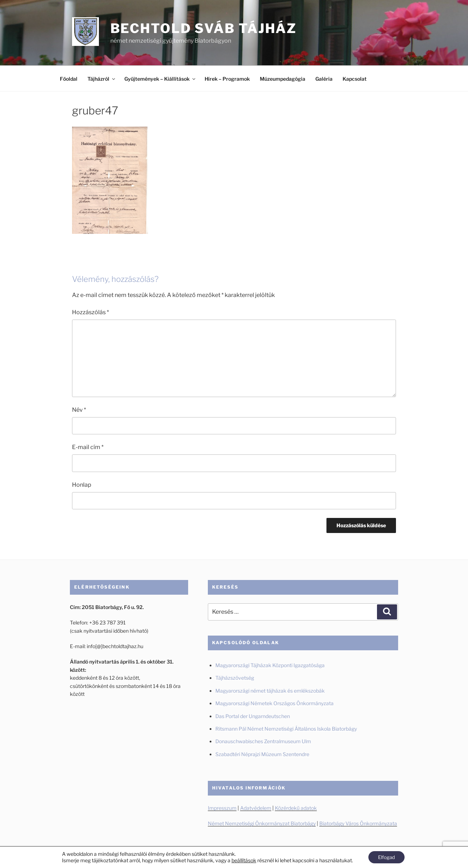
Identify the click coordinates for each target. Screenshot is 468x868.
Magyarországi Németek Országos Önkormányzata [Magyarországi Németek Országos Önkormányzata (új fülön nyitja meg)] (274, 703)
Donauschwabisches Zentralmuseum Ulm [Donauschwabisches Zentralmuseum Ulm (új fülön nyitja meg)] (263, 741)
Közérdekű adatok (296, 808)
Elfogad (386, 857)
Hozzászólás (90, 312)
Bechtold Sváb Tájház (204, 28)
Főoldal (69, 79)
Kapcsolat (355, 79)
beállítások (242, 860)
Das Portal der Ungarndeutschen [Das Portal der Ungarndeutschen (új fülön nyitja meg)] (253, 716)
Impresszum (222, 808)
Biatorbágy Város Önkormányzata (358, 823)
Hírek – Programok (227, 79)
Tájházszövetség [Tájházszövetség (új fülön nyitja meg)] (235, 678)
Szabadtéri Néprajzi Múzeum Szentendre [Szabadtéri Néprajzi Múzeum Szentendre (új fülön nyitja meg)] (263, 754)
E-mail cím (88, 447)
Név (79, 410)
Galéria (324, 79)
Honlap (82, 485)
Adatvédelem (256, 808)
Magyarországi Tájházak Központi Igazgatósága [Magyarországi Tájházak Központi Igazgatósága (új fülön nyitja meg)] (270, 665)
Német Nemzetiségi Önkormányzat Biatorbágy (262, 823)
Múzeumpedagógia (283, 79)
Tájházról (102, 79)
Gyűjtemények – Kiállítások (160, 79)
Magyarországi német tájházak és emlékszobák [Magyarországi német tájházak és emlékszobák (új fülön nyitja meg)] (270, 691)
